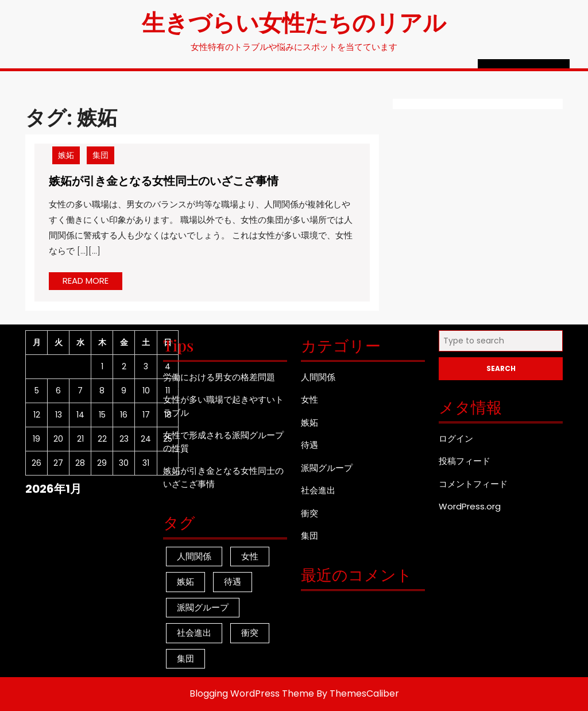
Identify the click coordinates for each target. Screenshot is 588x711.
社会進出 (318, 490)
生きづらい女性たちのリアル (294, 22)
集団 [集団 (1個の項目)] (185, 658)
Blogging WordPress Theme (252, 693)
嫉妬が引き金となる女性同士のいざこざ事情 (164, 180)
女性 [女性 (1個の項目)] (250, 556)
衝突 (310, 513)
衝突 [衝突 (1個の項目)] (250, 633)
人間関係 (318, 377)
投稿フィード (465, 461)
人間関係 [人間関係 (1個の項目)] (194, 556)
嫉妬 (66, 155)
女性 (310, 399)
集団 (100, 155)
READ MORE (92, 282)
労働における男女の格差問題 (219, 377)
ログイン (456, 438)
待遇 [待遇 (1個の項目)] (233, 581)
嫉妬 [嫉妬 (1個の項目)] (185, 581)
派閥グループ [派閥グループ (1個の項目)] (203, 607)
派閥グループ (327, 468)
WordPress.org (470, 506)
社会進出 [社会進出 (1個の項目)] (194, 633)
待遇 (310, 445)
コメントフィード (473, 484)
